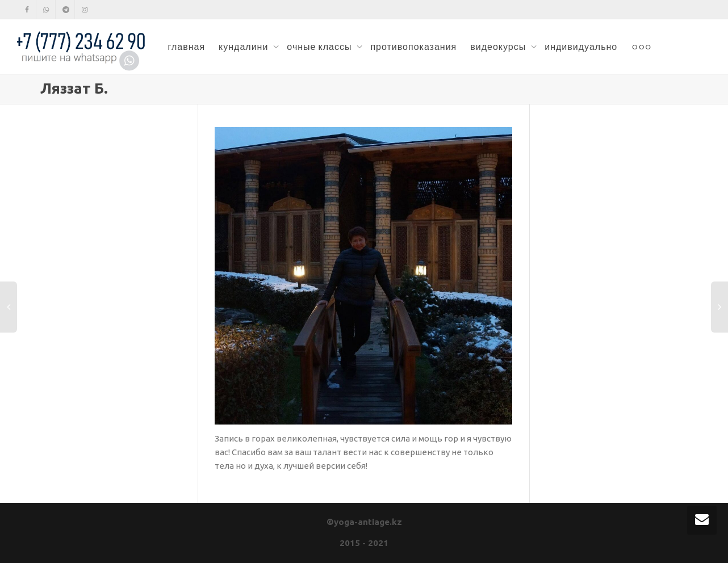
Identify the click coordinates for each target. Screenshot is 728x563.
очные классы (320, 47)
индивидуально (581, 47)
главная (186, 47)
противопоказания (413, 47)
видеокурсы (499, 47)
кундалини (244, 47)
